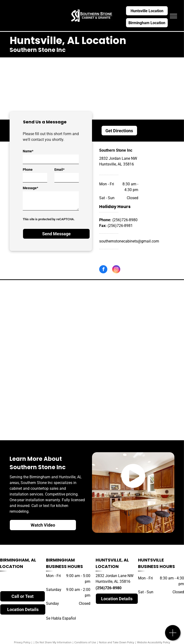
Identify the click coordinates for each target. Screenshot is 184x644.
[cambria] (47, 325)
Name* (28, 151)
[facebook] (103, 270)
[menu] (173, 16)
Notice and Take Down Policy (117, 642)
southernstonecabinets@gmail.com (129, 241)
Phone (28, 170)
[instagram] (116, 270)
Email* (59, 170)
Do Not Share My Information (54, 642)
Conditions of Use (85, 642)
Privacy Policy (22, 642)
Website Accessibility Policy (154, 642)
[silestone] (137, 330)
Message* (30, 188)
